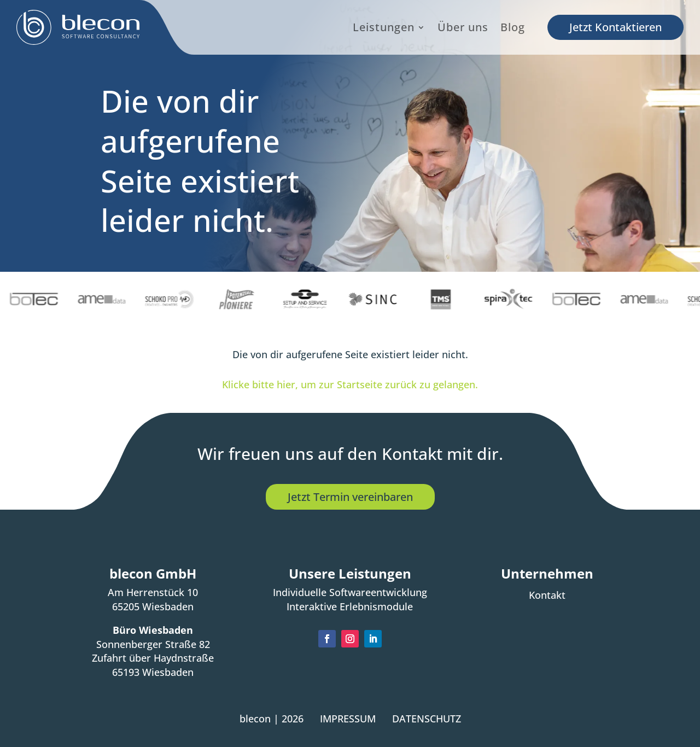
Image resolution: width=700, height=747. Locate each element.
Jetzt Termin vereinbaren (350, 497)
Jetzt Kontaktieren (616, 27)
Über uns (463, 28)
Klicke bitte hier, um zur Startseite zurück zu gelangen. (350, 384)
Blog (513, 28)
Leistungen (384, 28)
